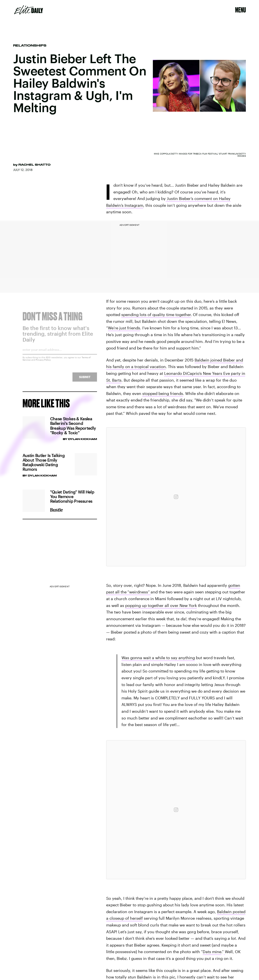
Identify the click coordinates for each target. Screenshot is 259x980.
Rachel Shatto (34, 165)
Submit (85, 380)
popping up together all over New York (161, 605)
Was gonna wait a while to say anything (158, 658)
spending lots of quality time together (156, 315)
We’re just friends (124, 328)
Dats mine (212, 952)
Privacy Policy (43, 363)
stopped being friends (163, 393)
